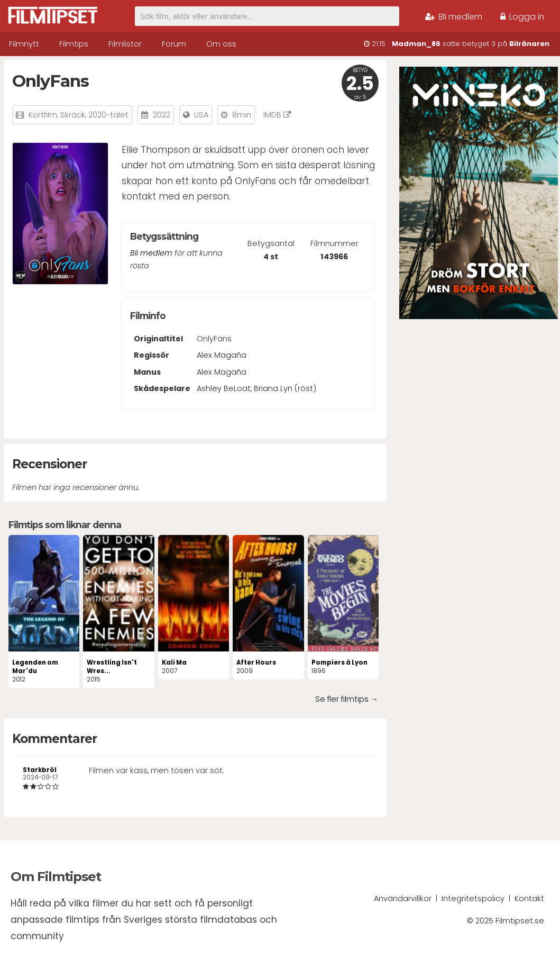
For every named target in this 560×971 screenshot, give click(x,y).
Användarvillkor (403, 899)
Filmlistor (125, 44)
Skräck (73, 115)
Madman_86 (416, 44)
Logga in (522, 17)
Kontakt (529, 899)
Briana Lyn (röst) (285, 388)
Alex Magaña (222, 355)
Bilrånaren (529, 44)
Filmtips (74, 44)
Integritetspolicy (473, 899)
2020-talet (108, 115)
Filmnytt (24, 44)
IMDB (277, 115)
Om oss (221, 44)
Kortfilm (43, 115)
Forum (174, 44)
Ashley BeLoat (224, 388)
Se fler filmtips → (347, 699)
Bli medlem (454, 17)
